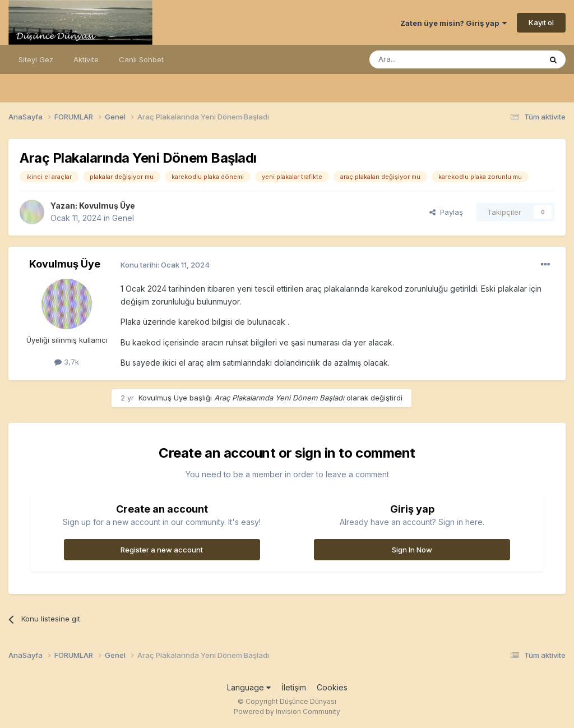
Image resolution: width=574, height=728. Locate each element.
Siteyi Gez (36, 59)
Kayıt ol (541, 22)
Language (249, 687)
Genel (123, 218)
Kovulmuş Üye (107, 206)
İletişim (294, 687)
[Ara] (427, 59)
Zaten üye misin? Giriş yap (453, 23)
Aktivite (86, 59)
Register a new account (162, 550)
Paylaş (446, 212)
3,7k (67, 362)
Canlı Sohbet (141, 59)
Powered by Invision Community (287, 711)
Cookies (332, 687)
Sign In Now (412, 550)
